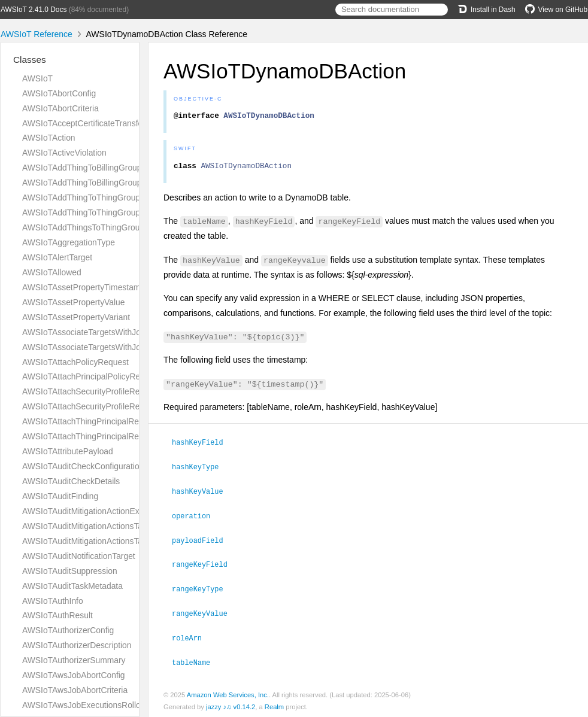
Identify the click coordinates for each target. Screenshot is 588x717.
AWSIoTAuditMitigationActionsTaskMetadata (104, 526)
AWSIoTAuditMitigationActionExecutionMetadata (111, 511)
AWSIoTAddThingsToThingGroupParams (98, 227)
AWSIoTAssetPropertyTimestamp (84, 287)
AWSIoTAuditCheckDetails (71, 481)
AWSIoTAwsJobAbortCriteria (75, 690)
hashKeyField (203, 445)
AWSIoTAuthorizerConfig (68, 630)
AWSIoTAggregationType (69, 242)
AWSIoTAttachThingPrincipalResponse (94, 436)
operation (196, 517)
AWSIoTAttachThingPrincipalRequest (91, 421)
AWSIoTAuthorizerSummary (74, 660)
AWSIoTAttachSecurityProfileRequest (91, 391)
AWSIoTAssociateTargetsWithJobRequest (99, 332)
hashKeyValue (203, 493)
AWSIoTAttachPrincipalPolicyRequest (91, 376)
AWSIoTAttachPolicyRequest (75, 362)
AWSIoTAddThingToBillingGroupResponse (101, 183)
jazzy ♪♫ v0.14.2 (231, 704)
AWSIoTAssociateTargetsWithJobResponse (102, 347)
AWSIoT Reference (37, 34)
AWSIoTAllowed (52, 272)
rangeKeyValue (205, 612)
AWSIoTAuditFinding (60, 496)
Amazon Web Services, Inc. (228, 692)
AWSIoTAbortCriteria (60, 108)
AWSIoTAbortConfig (59, 93)
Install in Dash (487, 10)
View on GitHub (556, 10)
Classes (30, 60)
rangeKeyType (203, 588)
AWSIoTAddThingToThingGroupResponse (100, 212)
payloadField (203, 541)
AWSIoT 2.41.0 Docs (34, 10)
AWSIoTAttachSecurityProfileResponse (94, 406)
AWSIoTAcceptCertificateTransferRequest (99, 123)
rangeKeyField (205, 564)
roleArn (192, 636)
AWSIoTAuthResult (57, 615)
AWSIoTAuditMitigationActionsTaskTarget (98, 541)
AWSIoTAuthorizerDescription (77, 645)
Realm (274, 704)
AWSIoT (37, 78)
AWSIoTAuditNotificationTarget (79, 556)
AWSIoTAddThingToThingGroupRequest (97, 198)
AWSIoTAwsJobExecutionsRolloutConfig (97, 705)
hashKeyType (200, 469)
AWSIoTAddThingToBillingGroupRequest (97, 168)
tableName (196, 660)
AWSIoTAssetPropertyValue (74, 302)
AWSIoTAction (49, 138)
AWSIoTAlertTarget (57, 257)
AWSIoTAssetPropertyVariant (76, 317)
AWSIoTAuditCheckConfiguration (83, 466)
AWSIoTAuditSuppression (70, 571)
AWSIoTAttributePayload (68, 451)
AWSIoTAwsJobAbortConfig (74, 675)
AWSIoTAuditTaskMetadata (72, 586)
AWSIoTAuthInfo (53, 601)
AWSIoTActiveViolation (64, 153)
